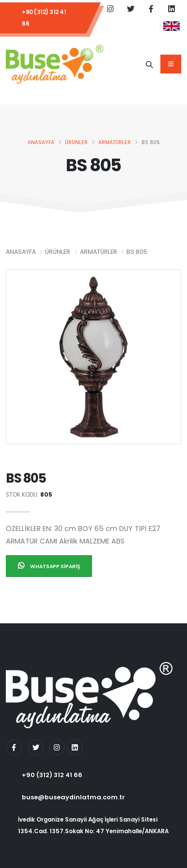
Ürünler (76, 142)
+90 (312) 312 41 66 (44, 18)
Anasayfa (41, 142)
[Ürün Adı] (149, 64)
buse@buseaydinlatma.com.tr (73, 797)
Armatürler (115, 142)
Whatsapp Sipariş (49, 566)
